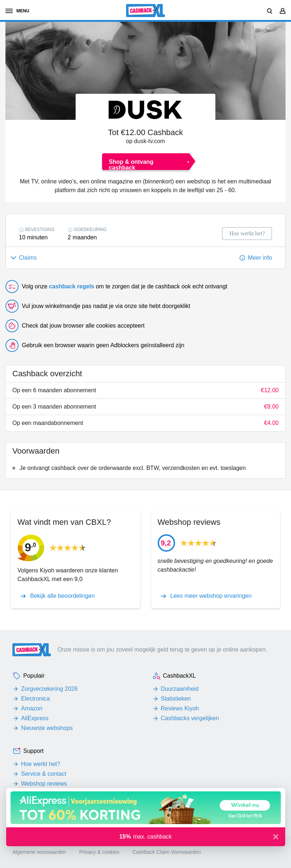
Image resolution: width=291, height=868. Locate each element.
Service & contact (44, 774)
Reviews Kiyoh (180, 708)
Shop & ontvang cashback (131, 164)
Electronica (35, 699)
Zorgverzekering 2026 (49, 689)
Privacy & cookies (99, 852)
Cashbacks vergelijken (190, 718)
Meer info (260, 258)
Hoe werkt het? (41, 764)
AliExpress (35, 718)
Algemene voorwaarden (39, 852)
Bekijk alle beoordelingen (62, 596)
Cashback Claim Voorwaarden (166, 852)
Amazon (32, 708)
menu (17, 11)
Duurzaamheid (180, 689)
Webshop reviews (44, 784)
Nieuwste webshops (47, 728)
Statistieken (176, 699)
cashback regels (72, 286)
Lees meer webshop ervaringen (211, 596)
